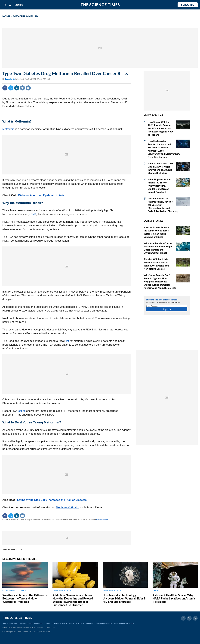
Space (64, 623)
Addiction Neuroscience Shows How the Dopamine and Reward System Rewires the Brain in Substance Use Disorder (73, 600)
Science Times (102, 520)
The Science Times (100, 5)
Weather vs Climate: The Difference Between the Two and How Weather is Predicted (25, 598)
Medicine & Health (68, 508)
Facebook (5, 88)
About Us (6, 627)
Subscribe (188, 5)
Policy (57, 623)
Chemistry (89, 623)
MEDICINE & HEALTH (26, 16)
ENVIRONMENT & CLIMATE (14, 591)
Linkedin (17, 88)
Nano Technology (36, 623)
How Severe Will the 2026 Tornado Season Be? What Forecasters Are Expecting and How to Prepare (160, 128)
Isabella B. (10, 79)
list (67, 341)
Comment (22, 88)
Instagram (195, 618)
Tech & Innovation (10, 623)
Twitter (11, 88)
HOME (6, 16)
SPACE (155, 591)
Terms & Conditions (21, 627)
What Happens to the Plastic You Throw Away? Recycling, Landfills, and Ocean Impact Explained (159, 186)
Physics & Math (76, 623)
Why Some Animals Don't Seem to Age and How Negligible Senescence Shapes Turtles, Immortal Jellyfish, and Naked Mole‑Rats (160, 282)
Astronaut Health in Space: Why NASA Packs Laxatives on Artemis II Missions (174, 598)
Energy (49, 623)
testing (22, 411)
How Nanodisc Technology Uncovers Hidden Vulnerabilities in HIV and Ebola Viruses (125, 598)
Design (23, 623)
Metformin (8, 129)
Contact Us (51, 627)
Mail (28, 88)
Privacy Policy (38, 627)
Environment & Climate (124, 623)
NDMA (32, 214)
